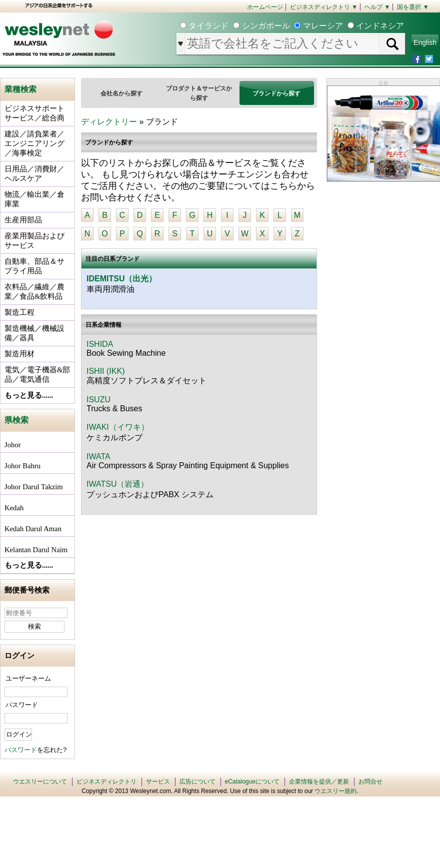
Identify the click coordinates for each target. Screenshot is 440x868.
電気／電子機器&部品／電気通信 (37, 375)
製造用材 (19, 354)
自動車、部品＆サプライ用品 (34, 266)
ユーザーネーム (28, 678)
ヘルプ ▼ (377, 7)
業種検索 (20, 89)
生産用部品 (23, 220)
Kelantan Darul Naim (36, 550)
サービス (158, 782)
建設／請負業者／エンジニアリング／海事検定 (34, 143)
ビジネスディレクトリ (106, 782)
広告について (197, 782)
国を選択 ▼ (413, 7)
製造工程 (19, 312)
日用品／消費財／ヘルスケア (34, 174)
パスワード (22, 705)
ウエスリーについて (40, 782)
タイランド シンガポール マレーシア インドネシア (295, 26)
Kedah (14, 508)
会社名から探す (121, 93)
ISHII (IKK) (105, 371)
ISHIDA (100, 344)
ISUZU (98, 400)
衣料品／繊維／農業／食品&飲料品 (34, 292)
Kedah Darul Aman (33, 529)
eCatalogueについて (252, 782)
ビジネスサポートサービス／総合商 (34, 113)
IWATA (98, 456)
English (425, 42)
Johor (13, 445)
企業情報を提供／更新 (319, 782)
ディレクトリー (109, 122)
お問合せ (370, 782)
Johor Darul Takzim (34, 487)
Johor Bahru (22, 466)
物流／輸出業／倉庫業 (34, 199)
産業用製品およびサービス (34, 241)
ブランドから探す (276, 93)
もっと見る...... (29, 395)
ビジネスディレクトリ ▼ (324, 7)
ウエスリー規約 (335, 791)
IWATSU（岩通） (117, 484)
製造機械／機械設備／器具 (34, 333)
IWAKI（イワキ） (118, 427)
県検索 (16, 420)
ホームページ (265, 7)
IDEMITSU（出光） (121, 279)
